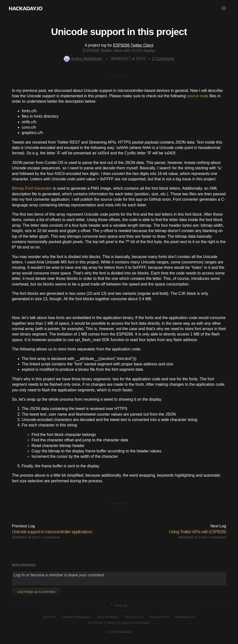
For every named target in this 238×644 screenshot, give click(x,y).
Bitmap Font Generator (32, 188)
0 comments (51, 537)
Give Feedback (108, 617)
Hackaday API (185, 617)
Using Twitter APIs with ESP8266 (198, 532)
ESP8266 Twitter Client (133, 45)
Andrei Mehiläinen (83, 59)
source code (198, 96)
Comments (163, 59)
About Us (49, 617)
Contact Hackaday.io (76, 617)
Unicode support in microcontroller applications (52, 532)
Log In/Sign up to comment (36, 592)
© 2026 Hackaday (119, 632)
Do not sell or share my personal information (119, 623)
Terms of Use (134, 617)
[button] (224, 8)
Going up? (119, 606)
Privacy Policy (159, 617)
